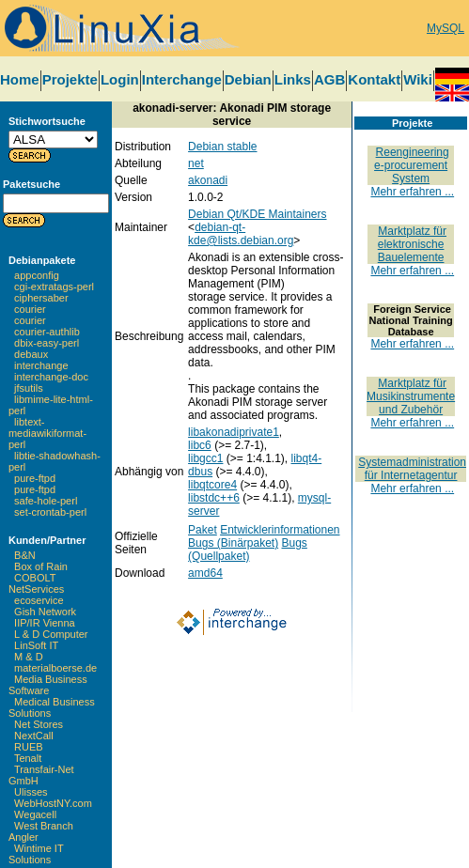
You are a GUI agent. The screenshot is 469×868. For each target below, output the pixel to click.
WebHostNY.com (53, 803)
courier (30, 309)
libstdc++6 (214, 498)
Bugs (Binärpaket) (233, 543)
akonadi (208, 180)
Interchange (182, 79)
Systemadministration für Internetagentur (412, 469)
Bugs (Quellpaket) (248, 550)
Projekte (70, 79)
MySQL (446, 28)
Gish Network (45, 612)
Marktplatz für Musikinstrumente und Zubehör (411, 396)
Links (293, 79)
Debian (248, 79)
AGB (329, 79)
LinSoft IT (36, 645)
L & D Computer (51, 634)
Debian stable (222, 147)
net (196, 163)
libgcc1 (205, 458)
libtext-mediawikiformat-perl (47, 433)
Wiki (418, 79)
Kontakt (374, 79)
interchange (41, 365)
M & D (29, 657)
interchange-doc (51, 377)
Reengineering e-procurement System (412, 165)
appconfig (37, 275)
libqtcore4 (212, 485)
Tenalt (28, 758)
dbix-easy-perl (47, 343)
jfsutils (29, 388)
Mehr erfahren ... (412, 192)
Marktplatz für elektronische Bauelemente (412, 244)
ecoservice (39, 600)
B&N (25, 555)
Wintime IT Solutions (36, 854)
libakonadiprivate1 (234, 432)
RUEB (29, 747)
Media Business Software (48, 685)
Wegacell (35, 814)
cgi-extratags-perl (54, 287)
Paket (203, 530)
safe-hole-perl (46, 501)
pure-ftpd (35, 478)
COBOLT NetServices (36, 583)
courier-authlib (47, 332)
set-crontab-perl (50, 512)
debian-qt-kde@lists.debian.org (241, 234)
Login (120, 79)
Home (20, 79)
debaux (31, 354)
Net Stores (39, 724)
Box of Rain (41, 566)
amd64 (205, 573)
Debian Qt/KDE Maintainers (257, 214)
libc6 (200, 445)
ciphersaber (41, 298)
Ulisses (31, 792)
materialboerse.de (55, 668)
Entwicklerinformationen (280, 530)
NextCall (34, 736)
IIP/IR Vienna (45, 623)
